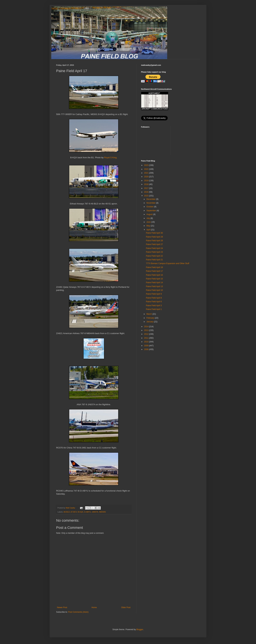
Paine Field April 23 (154, 252)
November (151, 203)
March (149, 314)
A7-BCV (74, 512)
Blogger (140, 629)
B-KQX (80, 512)
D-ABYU (88, 512)
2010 (147, 342)
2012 (147, 334)
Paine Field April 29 (154, 237)
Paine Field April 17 (154, 271)
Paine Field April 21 (154, 260)
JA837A (95, 512)
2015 (147, 196)
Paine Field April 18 (154, 267)
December (151, 199)
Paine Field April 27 (154, 244)
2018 (147, 184)
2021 (147, 173)
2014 (147, 327)
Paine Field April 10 (154, 290)
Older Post (126, 607)
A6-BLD (67, 512)
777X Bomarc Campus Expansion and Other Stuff (168, 263)
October (150, 207)
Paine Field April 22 (154, 256)
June (149, 222)
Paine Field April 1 (154, 309)
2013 (147, 330)
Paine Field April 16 (154, 275)
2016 (147, 192)
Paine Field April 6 (154, 302)
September (152, 211)
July (148, 218)
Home (94, 607)
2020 (147, 177)
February (151, 318)
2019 (147, 181)
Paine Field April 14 (154, 283)
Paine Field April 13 (154, 286)
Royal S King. (111, 157)
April (149, 230)
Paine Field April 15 (154, 279)
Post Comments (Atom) (78, 612)
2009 (147, 346)
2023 (147, 165)
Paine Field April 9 (154, 294)
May (149, 226)
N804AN (102, 512)
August (150, 214)
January (150, 322)
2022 (147, 169)
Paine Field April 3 (154, 306)
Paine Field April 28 (154, 241)
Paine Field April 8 (154, 298)
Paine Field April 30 (154, 233)
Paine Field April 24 (154, 248)
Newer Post (62, 607)
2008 (147, 349)
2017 (147, 188)
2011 (147, 338)
